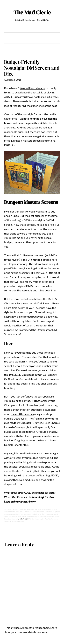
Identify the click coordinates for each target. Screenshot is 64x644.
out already (38, 88)
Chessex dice (29, 357)
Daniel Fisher (12, 445)
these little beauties (22, 414)
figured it (26, 88)
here (54, 260)
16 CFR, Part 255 (23, 519)
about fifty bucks (18, 383)
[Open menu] (32, 38)
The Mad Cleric (32, 12)
